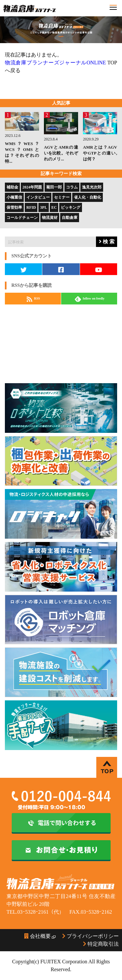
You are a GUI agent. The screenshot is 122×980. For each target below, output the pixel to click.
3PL (43, 207)
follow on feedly (90, 299)
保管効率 (14, 207)
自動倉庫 (70, 218)
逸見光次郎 (92, 187)
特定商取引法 (101, 944)
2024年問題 (32, 187)
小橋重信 (14, 197)
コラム (72, 187)
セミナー (62, 197)
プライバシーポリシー (90, 936)
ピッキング (71, 207)
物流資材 (50, 218)
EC (54, 207)
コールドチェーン (22, 218)
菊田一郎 (54, 187)
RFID (31, 207)
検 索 (107, 242)
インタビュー (38, 197)
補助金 (12, 187)
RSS (33, 299)
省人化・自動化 (88, 197)
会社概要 (37, 936)
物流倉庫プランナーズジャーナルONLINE (55, 63)
